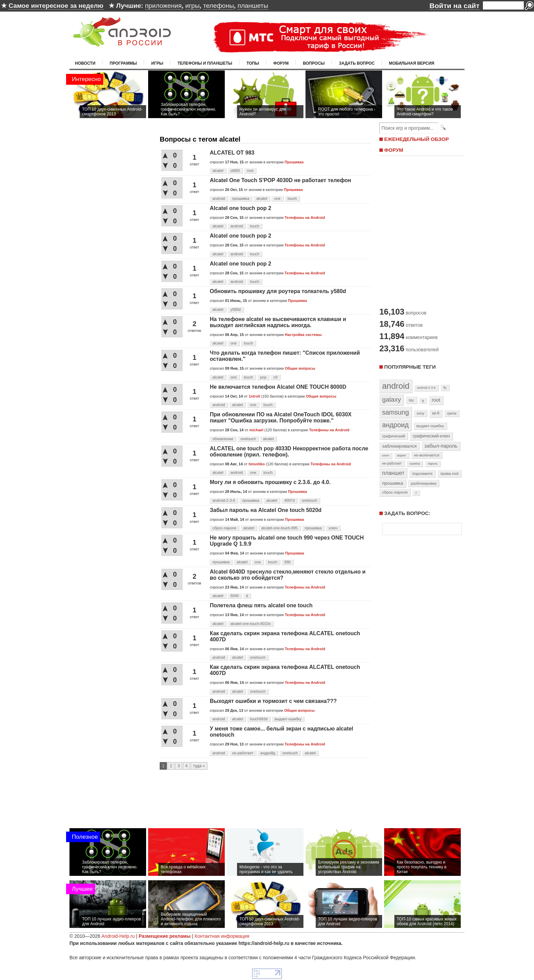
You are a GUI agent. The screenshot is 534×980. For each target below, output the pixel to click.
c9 (276, 377)
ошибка (415, 464)
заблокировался (399, 446)
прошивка (241, 198)
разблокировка (423, 483)
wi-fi (436, 413)
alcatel (218, 171)
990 (287, 562)
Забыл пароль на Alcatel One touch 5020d (266, 510)
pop (263, 377)
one (277, 198)
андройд (268, 753)
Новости (85, 63)
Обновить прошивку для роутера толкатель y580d (278, 291)
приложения (163, 6)
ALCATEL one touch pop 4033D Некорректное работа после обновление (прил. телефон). (289, 452)
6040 (235, 596)
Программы (123, 63)
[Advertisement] (420, 231)
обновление (223, 439)
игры (192, 6)
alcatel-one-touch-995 (279, 528)
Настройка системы (303, 335)
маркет (402, 455)
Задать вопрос (357, 63)
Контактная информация (222, 936)
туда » (199, 766)
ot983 (235, 171)
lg (423, 401)
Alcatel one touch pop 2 (240, 208)
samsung (396, 412)
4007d (290, 500)
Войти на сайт (454, 6)
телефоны (218, 6)
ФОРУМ (394, 150)
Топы (253, 63)
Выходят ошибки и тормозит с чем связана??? (273, 701)
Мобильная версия (412, 63)
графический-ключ (431, 436)
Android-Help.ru (118, 936)
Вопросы (314, 63)
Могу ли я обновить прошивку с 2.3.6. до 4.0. (270, 482)
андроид (395, 425)
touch (292, 198)
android (219, 198)
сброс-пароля (224, 528)
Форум (281, 63)
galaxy (391, 399)
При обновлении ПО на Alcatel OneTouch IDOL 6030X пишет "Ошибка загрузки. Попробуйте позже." (281, 417)
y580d (236, 309)
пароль (433, 464)
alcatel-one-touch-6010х (251, 624)
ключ (333, 528)
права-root (450, 473)
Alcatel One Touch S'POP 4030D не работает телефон (280, 180)
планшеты (253, 6)
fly (445, 388)
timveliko (257, 464)
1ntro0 (254, 396)
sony (420, 413)
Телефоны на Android (305, 218)
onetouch (248, 439)
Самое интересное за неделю (56, 6)
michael (256, 430)
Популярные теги (410, 367)
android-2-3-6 (224, 500)
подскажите (422, 473)
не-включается (427, 455)
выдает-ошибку (288, 719)
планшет (393, 473)
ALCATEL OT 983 (232, 153)
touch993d (259, 719)
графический (394, 436)
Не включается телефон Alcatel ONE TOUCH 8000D (278, 387)
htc (411, 400)
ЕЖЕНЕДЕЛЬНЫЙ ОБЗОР (417, 139)
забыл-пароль (441, 446)
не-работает (243, 753)
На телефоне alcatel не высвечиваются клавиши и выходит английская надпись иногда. (278, 322)
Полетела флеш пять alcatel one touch (261, 605)
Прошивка (294, 162)
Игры (157, 63)
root (250, 171)
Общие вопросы (300, 368)
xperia (452, 413)
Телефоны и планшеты (205, 63)
